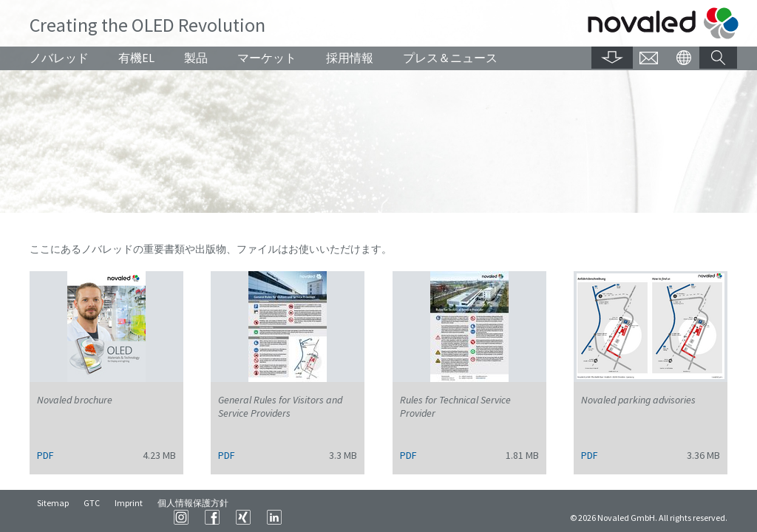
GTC (92, 517)
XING (429, 517)
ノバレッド (59, 58)
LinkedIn (460, 517)
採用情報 (350, 58)
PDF (45, 455)
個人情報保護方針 (193, 517)
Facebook (398, 517)
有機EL (136, 58)
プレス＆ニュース (450, 58)
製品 (196, 58)
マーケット (267, 58)
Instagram (367, 517)
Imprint (129, 517)
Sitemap (53, 517)
